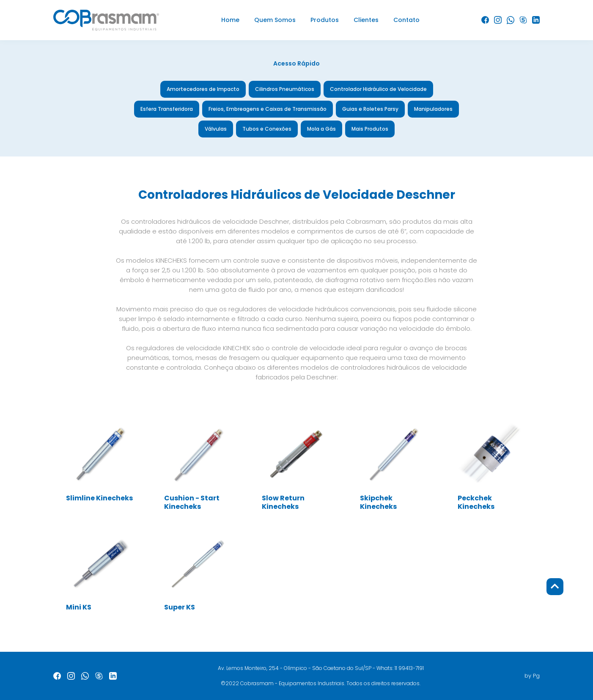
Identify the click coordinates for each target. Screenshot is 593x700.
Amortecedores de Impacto (203, 89)
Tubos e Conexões (267, 129)
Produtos (325, 20)
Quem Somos (275, 20)
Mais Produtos (370, 129)
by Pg (532, 676)
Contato (406, 20)
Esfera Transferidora (167, 109)
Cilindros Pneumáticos (285, 89)
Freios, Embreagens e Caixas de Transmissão (268, 109)
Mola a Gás (321, 129)
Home (230, 20)
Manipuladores (433, 109)
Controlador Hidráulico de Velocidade (378, 89)
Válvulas (216, 129)
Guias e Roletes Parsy (370, 109)
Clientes (366, 20)
